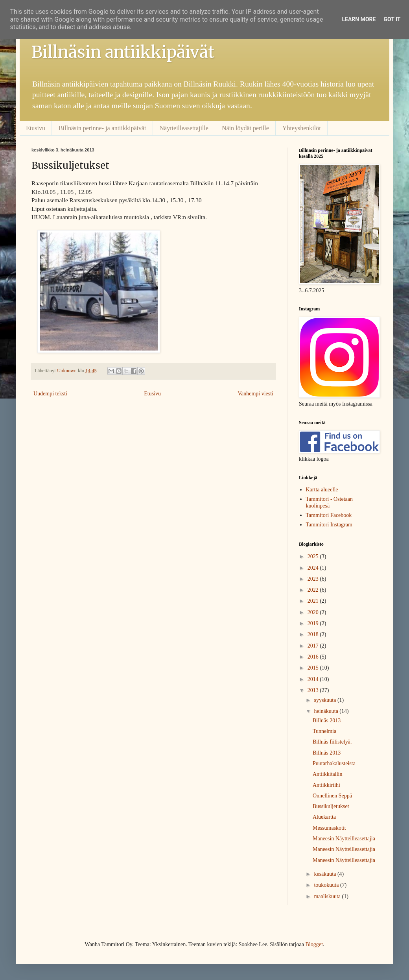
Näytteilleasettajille (184, 128)
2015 (314, 668)
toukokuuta (327, 885)
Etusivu (36, 128)
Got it (392, 19)
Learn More (359, 19)
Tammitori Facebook (329, 515)
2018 (314, 634)
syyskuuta (326, 700)
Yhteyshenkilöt (302, 128)
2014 (314, 679)
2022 (314, 590)
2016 (314, 657)
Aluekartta (324, 817)
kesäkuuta (325, 874)
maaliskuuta (328, 896)
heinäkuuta (327, 711)
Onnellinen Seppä (332, 796)
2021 (314, 601)
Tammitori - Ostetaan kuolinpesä (330, 502)
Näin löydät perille (245, 128)
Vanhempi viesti (255, 394)
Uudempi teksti (50, 394)
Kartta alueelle (322, 490)
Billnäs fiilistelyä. (332, 742)
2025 (314, 556)
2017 (314, 646)
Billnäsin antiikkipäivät (123, 52)
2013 (314, 690)
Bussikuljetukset (331, 806)
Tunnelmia (324, 731)
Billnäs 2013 (327, 721)
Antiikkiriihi (326, 785)
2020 (314, 612)
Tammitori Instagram (329, 525)
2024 (314, 568)
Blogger (314, 944)
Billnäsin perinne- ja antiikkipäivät (102, 128)
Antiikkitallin (327, 774)
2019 (314, 623)
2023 (314, 579)
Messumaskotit (329, 828)
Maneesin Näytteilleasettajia (344, 839)
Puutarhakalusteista (334, 763)
